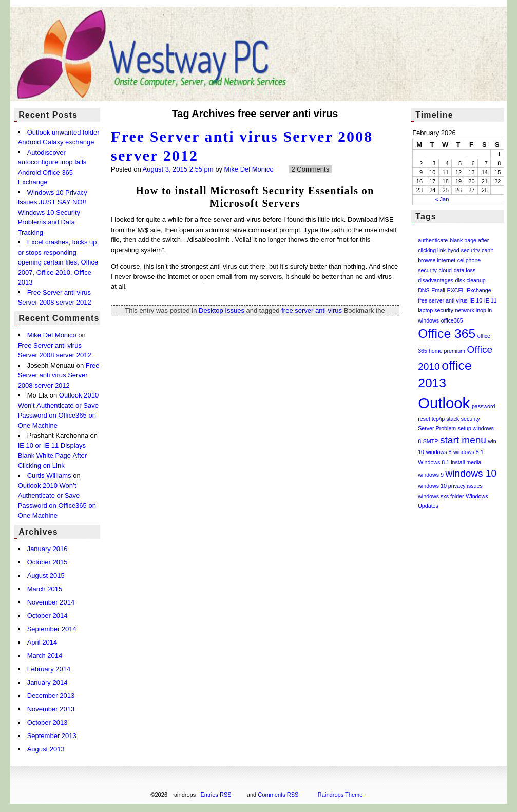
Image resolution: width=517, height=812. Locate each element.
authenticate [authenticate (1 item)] (433, 240)
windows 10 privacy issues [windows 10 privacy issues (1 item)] (450, 486)
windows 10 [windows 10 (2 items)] (471, 473)
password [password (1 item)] (484, 406)
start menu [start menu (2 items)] (463, 440)
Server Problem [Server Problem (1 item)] (437, 428)
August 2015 (46, 575)
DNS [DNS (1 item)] (424, 290)
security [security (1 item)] (471, 419)
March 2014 (45, 656)
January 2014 (47, 682)
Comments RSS (278, 795)
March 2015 (45, 589)
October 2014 (47, 616)
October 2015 (47, 562)
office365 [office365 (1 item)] (452, 320)
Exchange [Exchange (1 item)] (479, 290)
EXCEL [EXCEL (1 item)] (456, 290)
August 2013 (46, 749)
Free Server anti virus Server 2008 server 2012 (59, 375)
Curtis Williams (49, 476)
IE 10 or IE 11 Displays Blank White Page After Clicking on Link (52, 456)
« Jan (442, 199)
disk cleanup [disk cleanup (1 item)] (471, 280)
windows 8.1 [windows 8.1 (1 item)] (468, 452)
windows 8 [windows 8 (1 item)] (439, 452)
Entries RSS (216, 795)
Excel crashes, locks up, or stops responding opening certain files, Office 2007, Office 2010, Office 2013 (58, 262)
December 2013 (51, 696)
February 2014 (49, 669)
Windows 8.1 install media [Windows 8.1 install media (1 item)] (449, 462)
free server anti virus (312, 310)
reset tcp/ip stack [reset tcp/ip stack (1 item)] (438, 419)
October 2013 (47, 722)
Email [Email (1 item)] (438, 290)
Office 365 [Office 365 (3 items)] (447, 334)
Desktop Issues (222, 310)
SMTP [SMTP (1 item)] (431, 441)
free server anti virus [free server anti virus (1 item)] (443, 300)
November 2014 (51, 602)
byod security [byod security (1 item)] (464, 250)
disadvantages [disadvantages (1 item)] (436, 280)
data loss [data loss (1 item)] (465, 270)
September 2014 (52, 629)
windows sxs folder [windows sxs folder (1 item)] (441, 496)
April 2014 (42, 642)
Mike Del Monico (249, 169)
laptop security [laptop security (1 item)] (436, 310)
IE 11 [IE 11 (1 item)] (491, 300)
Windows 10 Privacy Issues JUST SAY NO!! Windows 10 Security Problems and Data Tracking (53, 212)
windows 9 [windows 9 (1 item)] (431, 475)
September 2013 (52, 736)
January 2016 (47, 549)
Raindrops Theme (340, 795)
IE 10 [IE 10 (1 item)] (476, 300)
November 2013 (51, 709)
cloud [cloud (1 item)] (445, 270)
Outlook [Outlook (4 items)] (444, 403)
